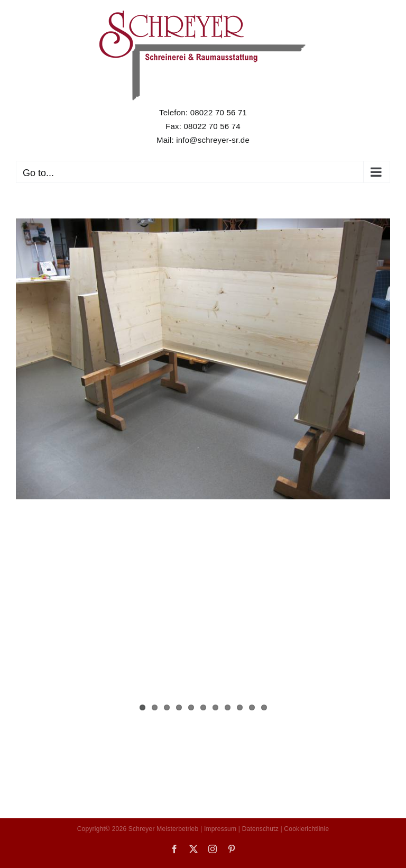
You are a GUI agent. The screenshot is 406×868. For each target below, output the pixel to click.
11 (264, 707)
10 (252, 707)
